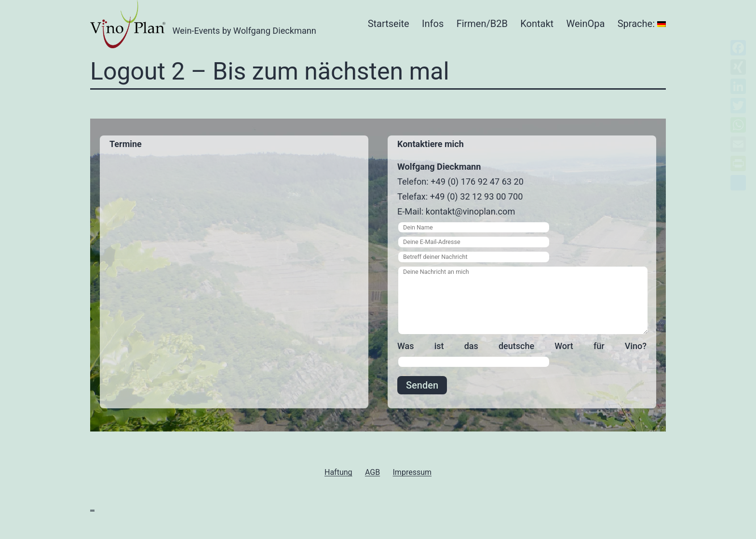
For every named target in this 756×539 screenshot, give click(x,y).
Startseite (389, 24)
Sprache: (642, 24)
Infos (433, 24)
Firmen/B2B (482, 24)
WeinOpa (586, 24)
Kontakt (537, 24)
